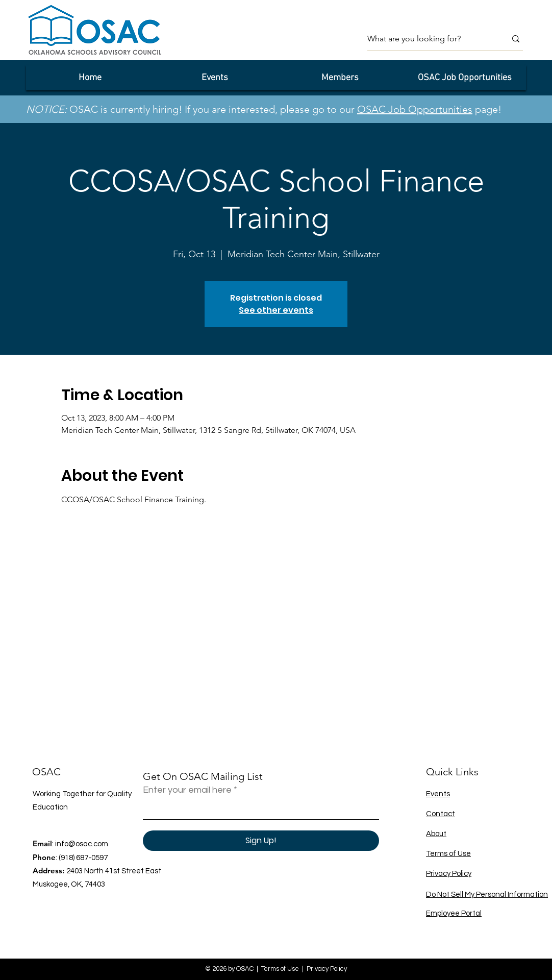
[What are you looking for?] (429, 39)
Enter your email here (187, 790)
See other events (276, 310)
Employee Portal (454, 913)
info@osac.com (82, 844)
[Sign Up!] (261, 841)
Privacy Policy (449, 874)
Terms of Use (448, 854)
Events (438, 794)
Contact (441, 814)
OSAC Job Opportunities (415, 109)
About (436, 834)
